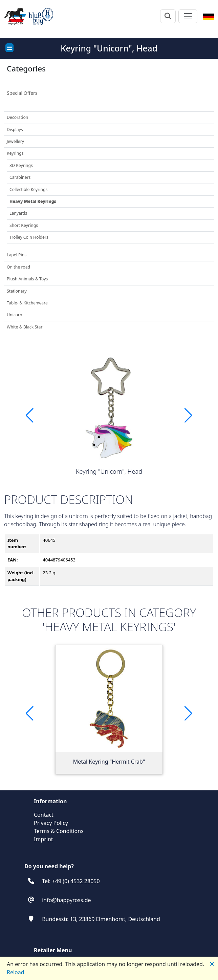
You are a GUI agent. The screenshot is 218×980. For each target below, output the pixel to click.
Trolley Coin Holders (29, 237)
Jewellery (15, 141)
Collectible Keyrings (28, 189)
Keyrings (15, 153)
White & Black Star (25, 327)
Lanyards (18, 213)
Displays (15, 130)
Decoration (17, 117)
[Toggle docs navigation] (9, 48)
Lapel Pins (17, 255)
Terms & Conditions (59, 831)
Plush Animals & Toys (27, 279)
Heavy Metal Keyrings (33, 201)
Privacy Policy (51, 823)
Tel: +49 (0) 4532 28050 (71, 881)
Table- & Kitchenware (27, 303)
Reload (16, 972)
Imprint (43, 839)
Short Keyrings (24, 225)
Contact (44, 815)
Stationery (17, 291)
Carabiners (20, 177)
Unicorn (15, 315)
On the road (18, 267)
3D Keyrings (21, 165)
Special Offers (22, 93)
